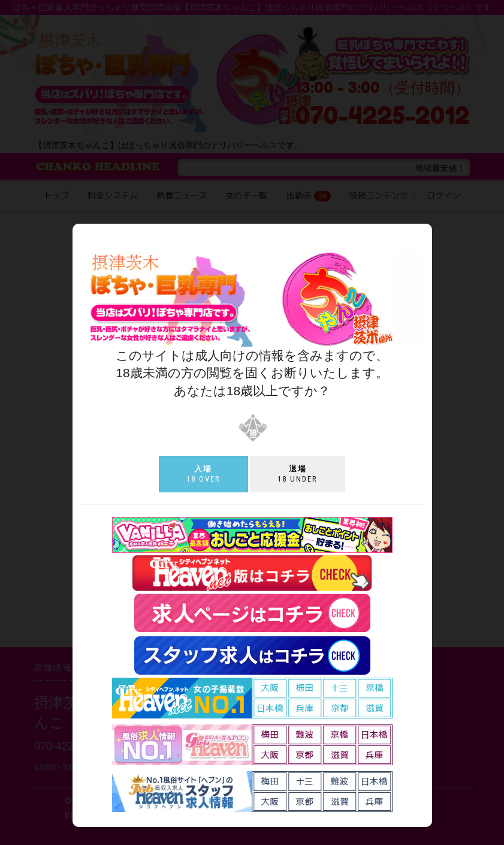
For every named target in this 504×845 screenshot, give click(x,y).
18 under (298, 474)
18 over (203, 474)
